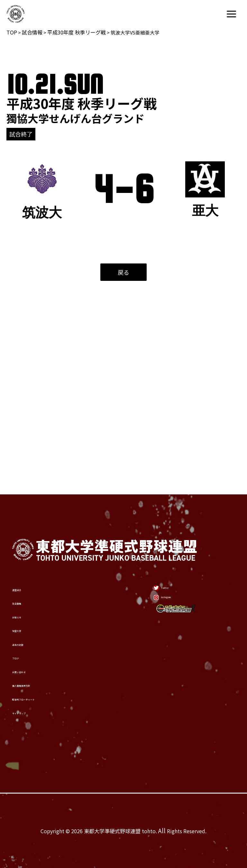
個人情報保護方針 (47, 648)
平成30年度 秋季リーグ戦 (77, 32)
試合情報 (32, 32)
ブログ (25, 595)
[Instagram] (166, 491)
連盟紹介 (30, 462)
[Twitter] (160, 467)
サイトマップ (38, 701)
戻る (123, 272)
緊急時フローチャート (56, 675)
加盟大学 (30, 542)
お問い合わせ (38, 622)
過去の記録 (34, 568)
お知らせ (29, 515)
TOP (12, 32)
